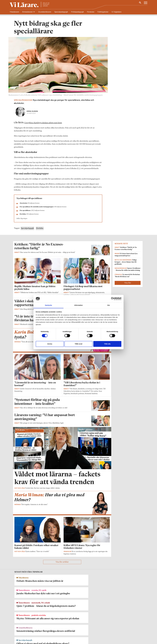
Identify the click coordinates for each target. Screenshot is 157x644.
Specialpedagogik (27, 229)
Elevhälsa (40, 229)
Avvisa (50, 344)
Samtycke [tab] (49, 305)
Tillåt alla (107, 344)
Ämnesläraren (28, 12)
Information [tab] (78, 305)
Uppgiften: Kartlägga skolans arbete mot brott (43, 123)
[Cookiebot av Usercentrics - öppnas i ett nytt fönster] (113, 299)
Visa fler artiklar (62, 563)
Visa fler (128, 284)
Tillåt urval (79, 344)
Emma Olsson (32, 112)
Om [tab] (108, 305)
